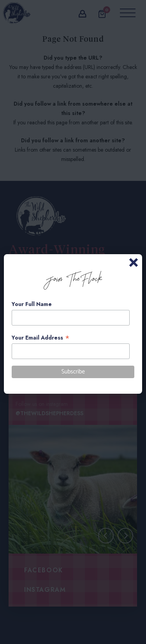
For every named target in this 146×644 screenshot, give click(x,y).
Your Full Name (32, 304)
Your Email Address (41, 338)
